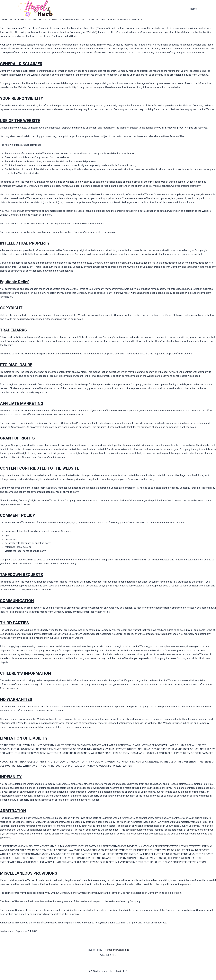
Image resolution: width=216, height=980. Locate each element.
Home (193, 9)
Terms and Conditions (117, 950)
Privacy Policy (95, 950)
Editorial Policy (108, 955)
